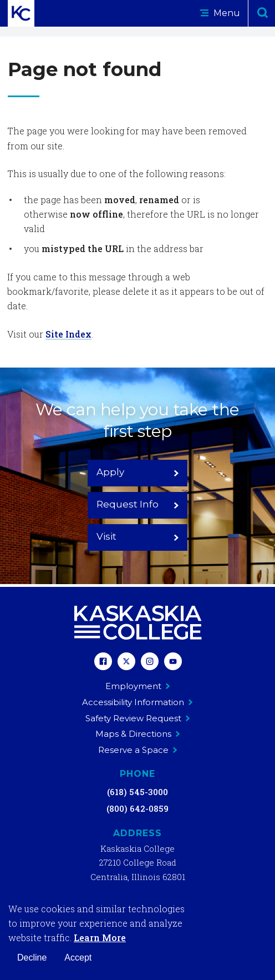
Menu (220, 13)
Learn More (100, 938)
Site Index (68, 334)
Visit (138, 536)
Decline (32, 958)
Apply (138, 472)
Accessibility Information (137, 702)
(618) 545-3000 (137, 792)
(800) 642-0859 (137, 808)
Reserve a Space (138, 750)
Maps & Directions (138, 734)
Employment (138, 686)
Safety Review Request (138, 718)
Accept (78, 958)
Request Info (138, 504)
